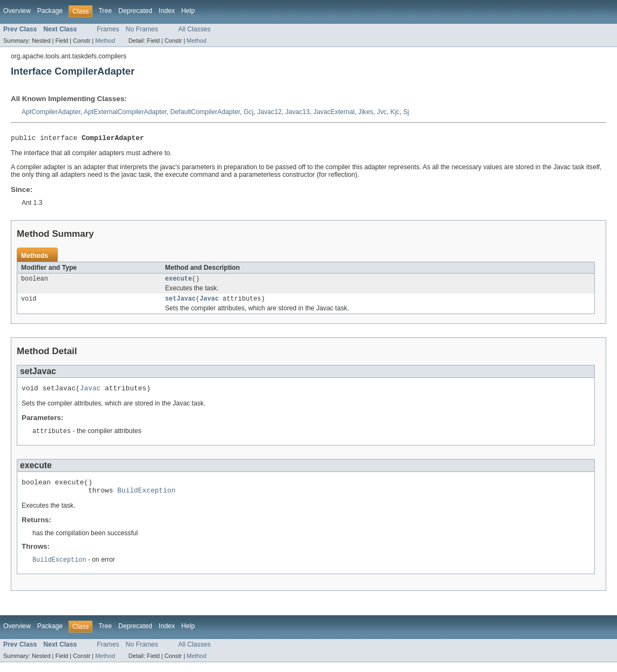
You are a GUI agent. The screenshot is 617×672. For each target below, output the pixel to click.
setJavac (181, 302)
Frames (108, 29)
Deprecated (135, 11)
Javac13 (297, 112)
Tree (105, 11)
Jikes (366, 112)
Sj (406, 112)
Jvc (382, 112)
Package (50, 11)
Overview (17, 11)
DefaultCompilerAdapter (205, 112)
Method (105, 41)
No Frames (142, 29)
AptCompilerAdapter (51, 112)
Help (188, 11)
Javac (209, 302)
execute (179, 281)
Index (167, 11)
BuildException (146, 499)
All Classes (195, 29)
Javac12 (269, 112)
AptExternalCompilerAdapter (125, 112)
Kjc (395, 112)
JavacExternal (334, 112)
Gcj (249, 112)
